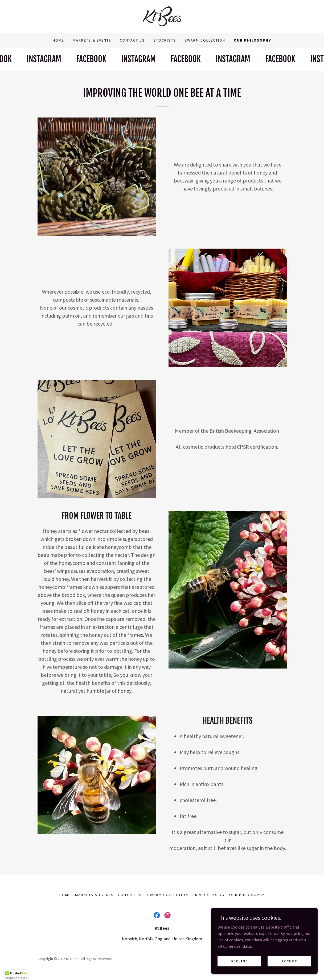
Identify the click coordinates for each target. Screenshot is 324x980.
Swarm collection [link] (205, 40)
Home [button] (65, 895)
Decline (239, 961)
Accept (289, 961)
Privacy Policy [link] (209, 895)
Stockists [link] (165, 40)
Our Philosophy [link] (253, 40)
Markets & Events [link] (92, 40)
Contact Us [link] (132, 40)
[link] (162, 16)
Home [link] (58, 40)
